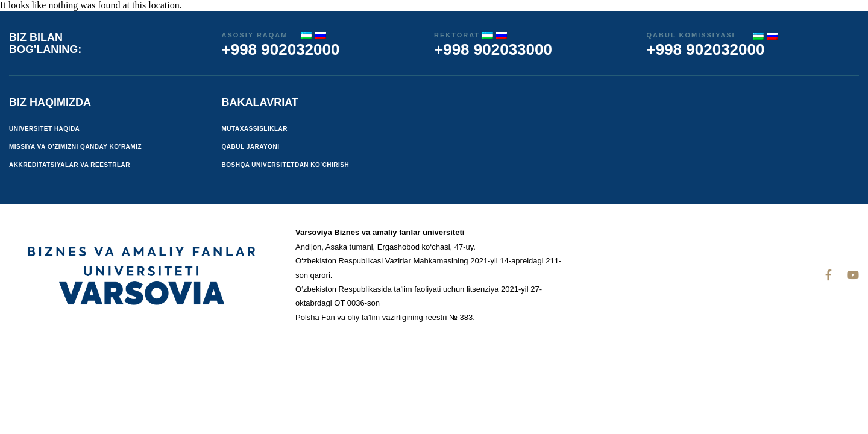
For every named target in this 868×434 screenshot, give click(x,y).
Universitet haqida (44, 129)
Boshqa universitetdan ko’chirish (286, 165)
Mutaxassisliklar (255, 129)
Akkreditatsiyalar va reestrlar (70, 165)
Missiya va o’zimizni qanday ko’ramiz (75, 147)
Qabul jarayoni (251, 147)
